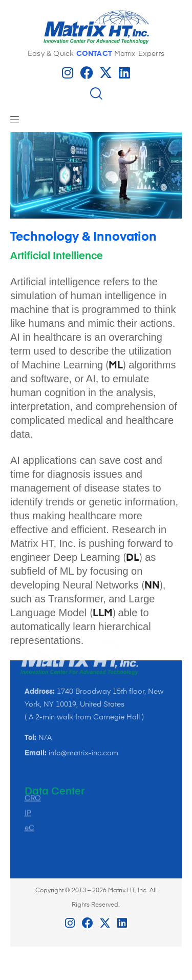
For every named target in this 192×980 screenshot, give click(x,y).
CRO (33, 755)
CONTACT (94, 54)
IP (28, 770)
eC (29, 785)
